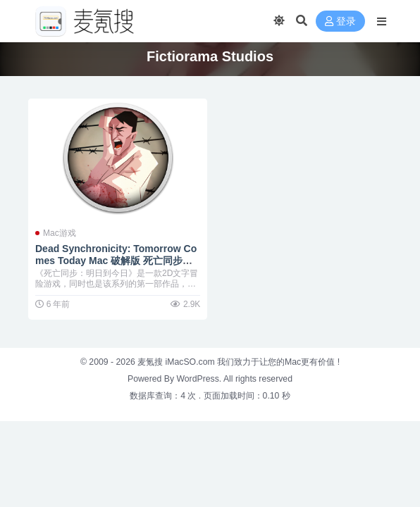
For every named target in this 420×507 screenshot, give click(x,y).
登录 (340, 21)
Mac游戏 (60, 233)
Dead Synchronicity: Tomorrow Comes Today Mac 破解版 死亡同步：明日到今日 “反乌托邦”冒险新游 (116, 261)
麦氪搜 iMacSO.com (177, 362)
